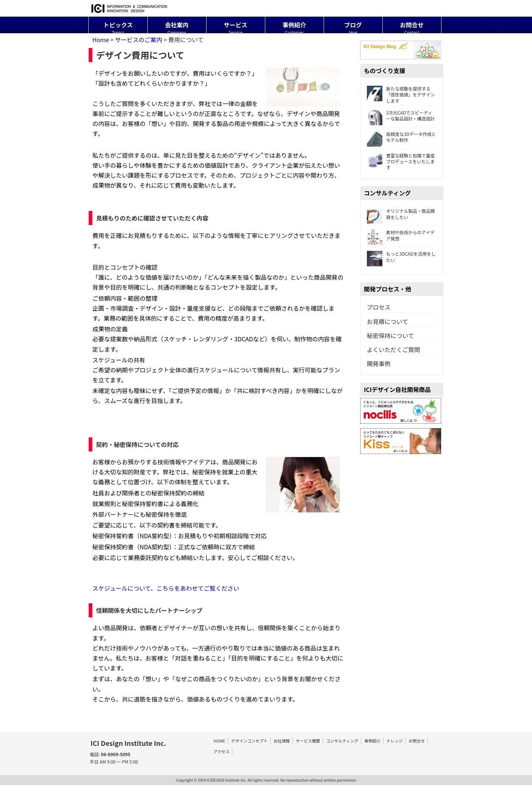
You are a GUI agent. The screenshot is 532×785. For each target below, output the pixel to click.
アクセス (221, 751)
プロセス (379, 307)
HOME (219, 741)
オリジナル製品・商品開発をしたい (410, 214)
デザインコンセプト (250, 741)
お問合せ (417, 741)
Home (101, 40)
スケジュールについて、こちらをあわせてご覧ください (166, 588)
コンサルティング (342, 741)
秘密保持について (391, 335)
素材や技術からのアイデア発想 (401, 235)
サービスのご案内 (139, 40)
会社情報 (282, 741)
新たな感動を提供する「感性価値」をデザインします (410, 95)
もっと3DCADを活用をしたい (411, 257)
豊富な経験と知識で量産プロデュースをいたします (401, 161)
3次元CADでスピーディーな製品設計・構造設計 (401, 116)
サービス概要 (308, 741)
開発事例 (379, 364)
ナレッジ (395, 741)
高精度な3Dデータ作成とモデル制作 (411, 137)
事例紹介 (372, 741)
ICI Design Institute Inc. (128, 743)
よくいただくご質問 (393, 349)
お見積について (388, 321)
